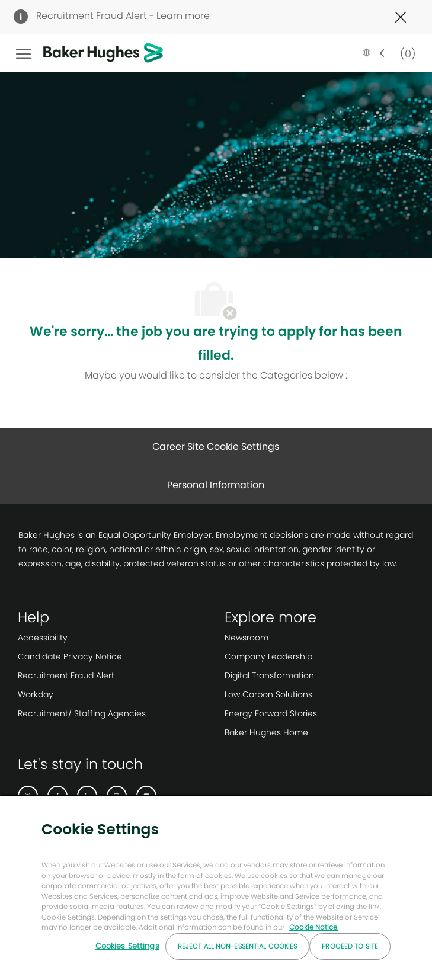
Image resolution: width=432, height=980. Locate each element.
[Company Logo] (85, 53)
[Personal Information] (216, 485)
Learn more (183, 16)
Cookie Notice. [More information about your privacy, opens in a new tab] (314, 927)
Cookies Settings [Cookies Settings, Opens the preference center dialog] (127, 946)
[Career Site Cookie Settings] (216, 447)
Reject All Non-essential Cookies (238, 946)
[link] (82, 638)
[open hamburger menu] (23, 53)
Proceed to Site (350, 946)
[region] (216, 887)
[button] (374, 53)
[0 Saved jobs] (405, 53)
